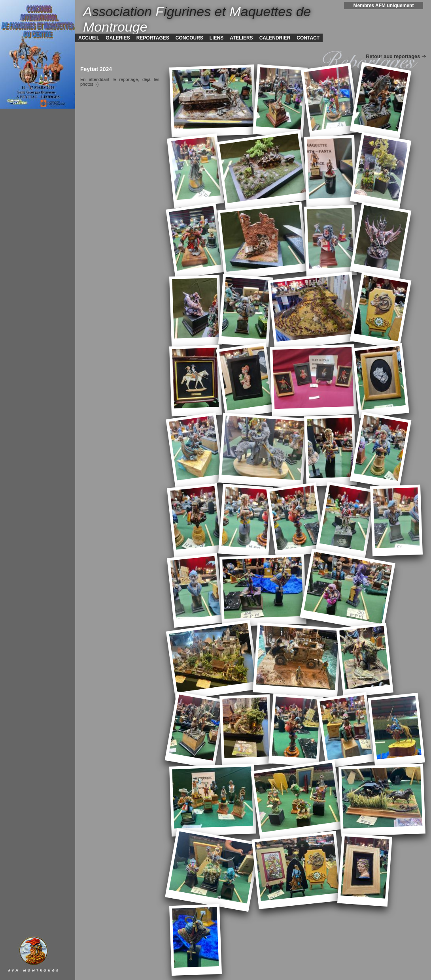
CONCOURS (189, 38)
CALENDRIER (275, 38)
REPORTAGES (153, 38)
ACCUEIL (89, 38)
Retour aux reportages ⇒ (396, 56)
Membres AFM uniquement (384, 6)
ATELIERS (241, 38)
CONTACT (308, 38)
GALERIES (118, 38)
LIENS (216, 38)
